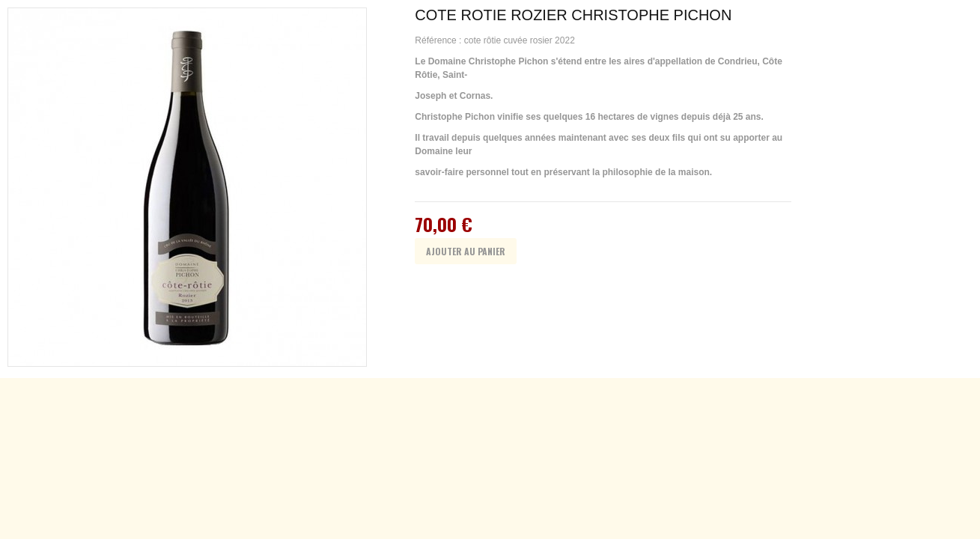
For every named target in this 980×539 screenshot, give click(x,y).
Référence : (439, 40)
